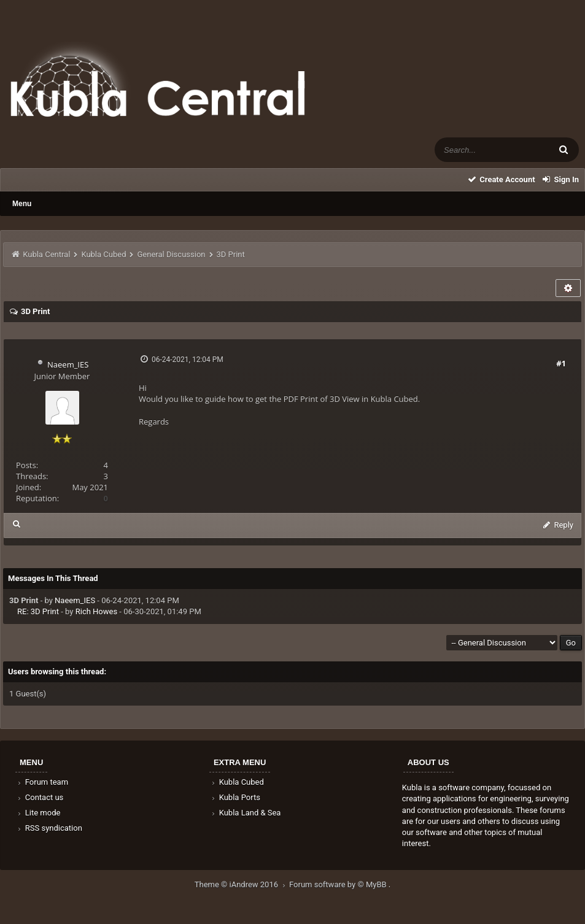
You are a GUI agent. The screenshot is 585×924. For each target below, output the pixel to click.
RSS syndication (49, 828)
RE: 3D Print (38, 611)
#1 (561, 363)
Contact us (40, 797)
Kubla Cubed (103, 254)
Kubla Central (46, 254)
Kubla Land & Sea (246, 813)
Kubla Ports (235, 797)
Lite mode (38, 813)
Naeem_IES (68, 364)
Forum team (42, 782)
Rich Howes (96, 611)
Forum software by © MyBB (339, 884)
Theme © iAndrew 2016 (242, 884)
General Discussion (172, 254)
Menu (22, 204)
